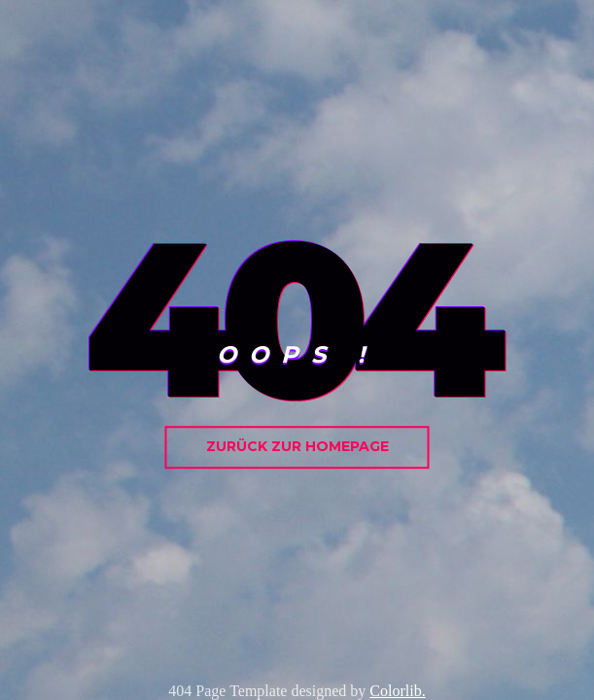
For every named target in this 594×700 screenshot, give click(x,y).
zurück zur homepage (297, 446)
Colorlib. (397, 691)
